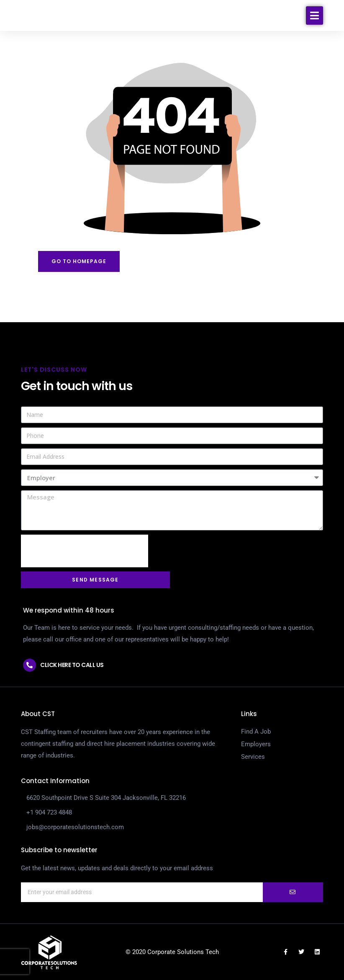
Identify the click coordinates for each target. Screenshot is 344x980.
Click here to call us (72, 665)
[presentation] (85, 551)
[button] (314, 23)
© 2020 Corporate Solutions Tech (172, 952)
